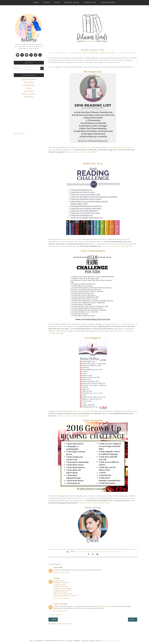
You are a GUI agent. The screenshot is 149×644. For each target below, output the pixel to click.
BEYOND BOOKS (72, 3)
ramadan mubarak (59, 585)
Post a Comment (56, 615)
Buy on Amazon (19, 134)
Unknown (56, 567)
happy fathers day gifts (60, 592)
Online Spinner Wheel (106, 606)
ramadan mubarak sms (61, 586)
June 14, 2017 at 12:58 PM (61, 598)
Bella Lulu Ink (111, 641)
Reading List (116, 551)
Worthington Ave (84, 147)
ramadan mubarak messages (62, 588)
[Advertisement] (30, 157)
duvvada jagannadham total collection (65, 596)
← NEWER (53, 619)
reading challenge (101, 551)
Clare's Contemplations (93, 251)
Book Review (29, 85)
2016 (79, 551)
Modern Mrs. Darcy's (69, 239)
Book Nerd (29, 82)
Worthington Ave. (93, 72)
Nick (55, 578)
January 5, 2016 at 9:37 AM (61, 572)
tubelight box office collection (63, 590)
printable (29, 97)
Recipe (29, 88)
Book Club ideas (29, 79)
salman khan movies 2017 (61, 583)
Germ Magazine (93, 338)
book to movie (29, 94)
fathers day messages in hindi (63, 594)
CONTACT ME (90, 3)
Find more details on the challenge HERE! (117, 246)
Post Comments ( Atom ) (64, 624)
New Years (87, 551)
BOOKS (47, 3)
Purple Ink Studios (93, 420)
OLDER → (133, 619)
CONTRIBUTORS (108, 3)
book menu (29, 91)
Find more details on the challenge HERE (82, 152)
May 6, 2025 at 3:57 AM (60, 611)
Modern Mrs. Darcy (93, 164)
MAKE (57, 3)
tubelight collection (59, 581)
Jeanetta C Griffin (59, 604)
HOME (36, 3)
